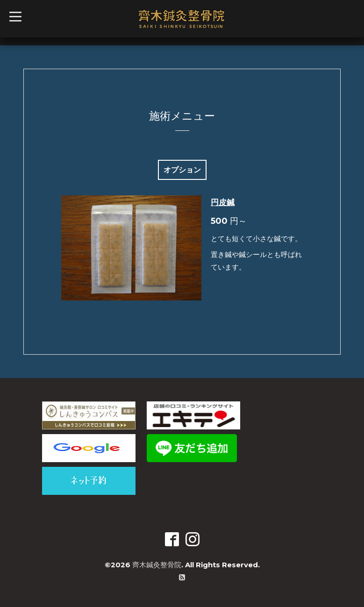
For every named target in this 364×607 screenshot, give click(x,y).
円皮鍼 (223, 202)
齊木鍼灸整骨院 (157, 565)
